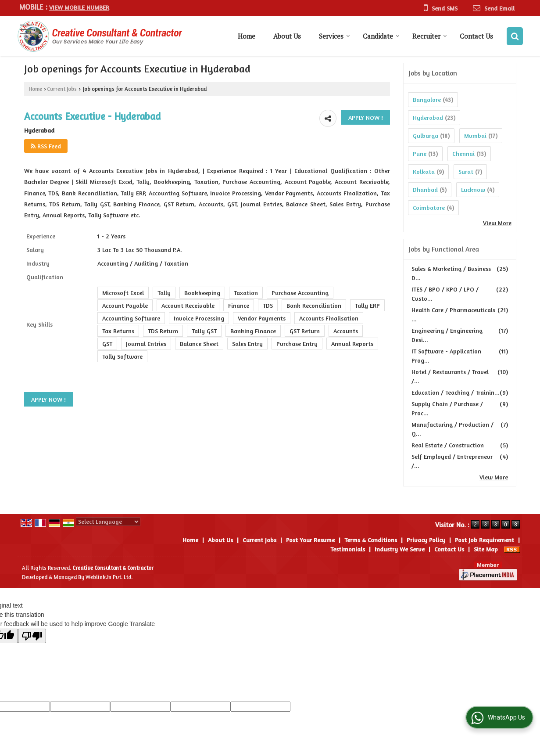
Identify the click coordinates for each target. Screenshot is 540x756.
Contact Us (476, 36)
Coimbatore (429, 207)
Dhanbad (425, 189)
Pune (420, 153)
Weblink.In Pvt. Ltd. (109, 577)
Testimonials (348, 549)
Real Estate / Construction (448, 445)
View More (497, 223)
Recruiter (430, 36)
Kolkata (424, 171)
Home (247, 36)
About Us (287, 36)
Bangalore (427, 99)
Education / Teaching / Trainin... (456, 392)
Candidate (381, 36)
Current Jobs (62, 89)
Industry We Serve (400, 549)
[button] (79, 7)
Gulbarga (426, 135)
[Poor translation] (32, 636)
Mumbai (475, 135)
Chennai (463, 153)
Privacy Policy (426, 540)
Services (334, 36)
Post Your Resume (310, 540)
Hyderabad (428, 117)
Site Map (486, 549)
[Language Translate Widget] (108, 522)
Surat (466, 171)
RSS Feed (46, 146)
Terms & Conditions (371, 540)
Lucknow (473, 189)
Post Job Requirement (485, 540)
